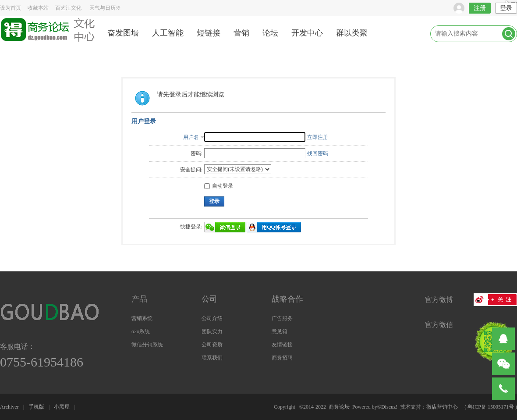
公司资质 (212, 345)
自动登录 (219, 186)
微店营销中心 (442, 407)
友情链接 (282, 345)
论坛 (270, 33)
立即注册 (318, 137)
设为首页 (11, 8)
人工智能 (168, 33)
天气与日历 (105, 8)
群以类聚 (352, 33)
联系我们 (212, 358)
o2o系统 (141, 331)
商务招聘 (282, 358)
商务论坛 (339, 407)
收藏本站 (38, 8)
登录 (506, 8)
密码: (197, 153)
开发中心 (307, 33)
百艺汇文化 (68, 8)
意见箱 (280, 331)
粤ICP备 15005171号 (491, 407)
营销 (241, 33)
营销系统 (142, 318)
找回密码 (318, 153)
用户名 (191, 137)
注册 (480, 8)
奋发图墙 (123, 33)
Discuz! (389, 407)
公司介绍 (212, 318)
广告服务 (282, 318)
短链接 (209, 33)
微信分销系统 (147, 345)
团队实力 (212, 331)
